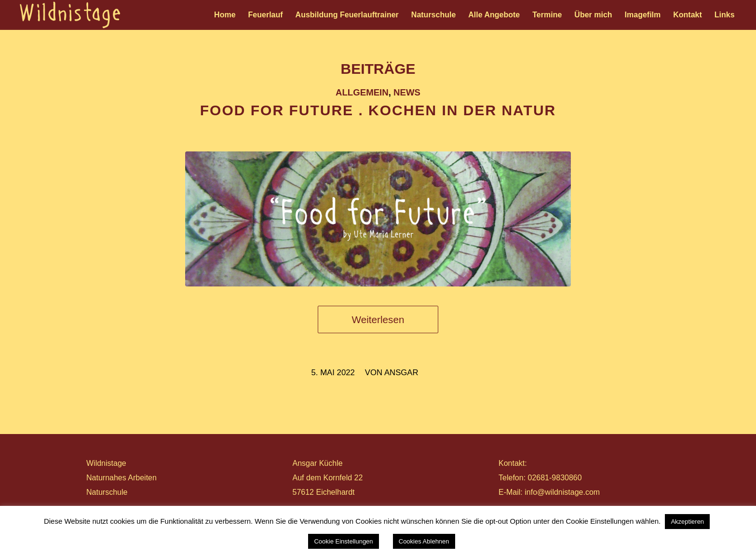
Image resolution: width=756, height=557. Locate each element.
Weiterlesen (378, 319)
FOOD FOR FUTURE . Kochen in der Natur (378, 110)
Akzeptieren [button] (687, 522)
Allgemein (362, 92)
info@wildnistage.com (562, 492)
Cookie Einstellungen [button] (343, 541)
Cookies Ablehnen (424, 541)
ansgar (401, 373)
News (407, 92)
